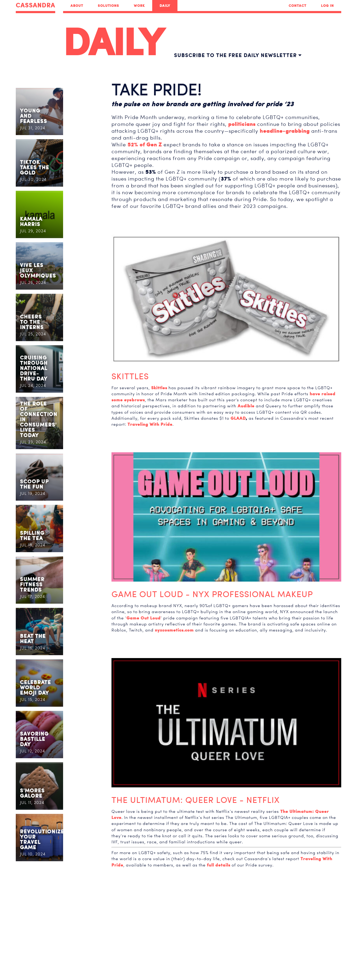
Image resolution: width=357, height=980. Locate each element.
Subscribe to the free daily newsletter (238, 55)
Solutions (108, 6)
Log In (327, 6)
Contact (297, 6)
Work (139, 6)
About (77, 6)
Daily (165, 6)
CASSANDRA (35, 5)
